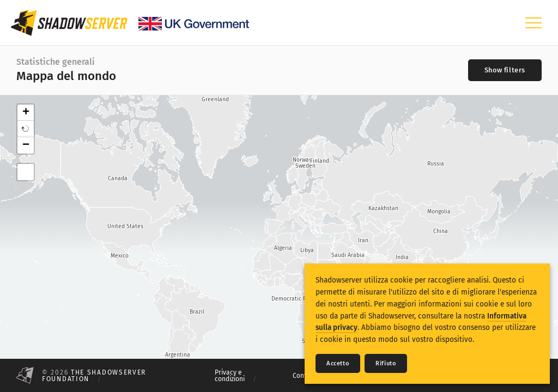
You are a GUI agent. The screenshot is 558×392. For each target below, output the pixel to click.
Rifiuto (386, 363)
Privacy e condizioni (230, 376)
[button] (26, 129)
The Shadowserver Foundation (94, 376)
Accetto (338, 363)
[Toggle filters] (505, 70)
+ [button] (26, 113)
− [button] (26, 145)
